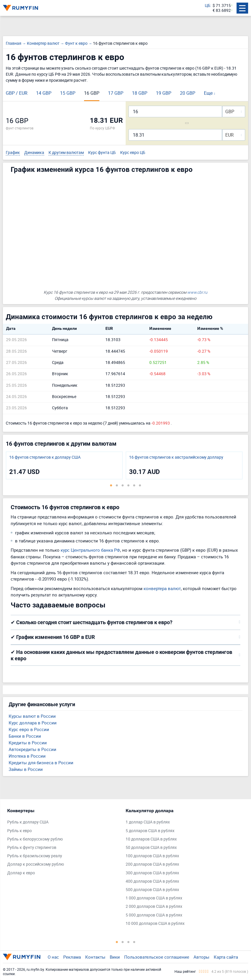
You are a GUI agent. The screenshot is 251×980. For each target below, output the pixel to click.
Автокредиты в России (32, 749)
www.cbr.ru (197, 292)
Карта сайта (226, 957)
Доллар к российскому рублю (36, 864)
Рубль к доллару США (28, 822)
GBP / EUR (17, 93)
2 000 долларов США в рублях (154, 906)
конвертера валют (162, 588)
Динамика (34, 153)
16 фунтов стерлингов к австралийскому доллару (176, 457)
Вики (115, 957)
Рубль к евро (19, 831)
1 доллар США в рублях (148, 822)
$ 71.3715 (222, 6)
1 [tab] (111, 485)
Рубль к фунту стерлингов (32, 848)
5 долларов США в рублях (150, 831)
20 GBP (188, 93)
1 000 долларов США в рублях (154, 898)
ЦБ (208, 6)
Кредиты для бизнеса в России (41, 763)
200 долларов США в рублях (152, 864)
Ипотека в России (27, 756)
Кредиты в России (28, 743)
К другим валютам (66, 153)
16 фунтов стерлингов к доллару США (45, 457)
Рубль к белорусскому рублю (35, 839)
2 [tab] (117, 485)
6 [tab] (140, 485)
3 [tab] (123, 485)
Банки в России (25, 736)
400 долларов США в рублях (152, 881)
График (13, 153)
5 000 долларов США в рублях (154, 915)
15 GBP (68, 93)
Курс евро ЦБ (133, 153)
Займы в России (26, 769)
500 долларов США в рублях (152, 890)
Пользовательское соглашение (157, 957)
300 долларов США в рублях (152, 873)
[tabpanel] (64, 465)
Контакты (95, 957)
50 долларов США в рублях (151, 848)
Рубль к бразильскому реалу (35, 856)
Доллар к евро (21, 873)
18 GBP (140, 93)
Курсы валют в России (32, 716)
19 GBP (164, 93)
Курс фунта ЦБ (102, 153)
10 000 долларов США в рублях (155, 924)
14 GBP (44, 93)
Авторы (201, 957)
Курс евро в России (29, 729)
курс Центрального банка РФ (90, 550)
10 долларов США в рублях (151, 839)
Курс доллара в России (33, 723)
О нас (53, 957)
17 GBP (116, 93)
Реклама (72, 957)
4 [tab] (129, 485)
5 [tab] (134, 485)
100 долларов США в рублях (152, 856)
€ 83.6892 (222, 11)
